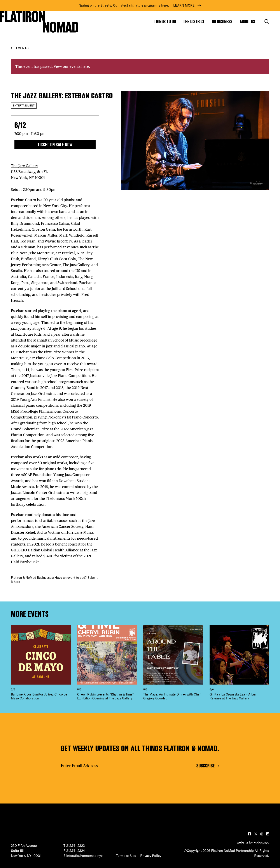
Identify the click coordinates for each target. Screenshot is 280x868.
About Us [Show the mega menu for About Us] (248, 22)
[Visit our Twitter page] (256, 834)
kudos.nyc (261, 842)
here (17, 582)
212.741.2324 (76, 851)
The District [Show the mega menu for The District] (194, 22)
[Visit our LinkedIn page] (268, 834)
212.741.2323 (76, 846)
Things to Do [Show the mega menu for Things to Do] (165, 22)
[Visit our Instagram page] (262, 834)
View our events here (71, 66)
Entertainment (24, 105)
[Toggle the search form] (267, 22)
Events (22, 48)
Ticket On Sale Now (55, 145)
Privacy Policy (151, 856)
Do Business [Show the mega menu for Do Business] (222, 22)
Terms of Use (126, 856)
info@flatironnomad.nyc (84, 856)
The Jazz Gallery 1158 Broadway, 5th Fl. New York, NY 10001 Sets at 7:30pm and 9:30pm (34, 177)
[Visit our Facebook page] (250, 834)
